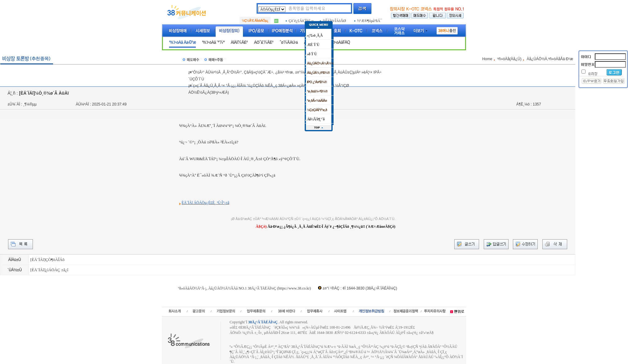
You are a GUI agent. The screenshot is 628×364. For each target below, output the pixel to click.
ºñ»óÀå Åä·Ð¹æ (182, 42)
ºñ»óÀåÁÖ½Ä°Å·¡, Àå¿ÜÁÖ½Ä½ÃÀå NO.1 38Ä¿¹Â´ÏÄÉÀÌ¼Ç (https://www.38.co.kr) (244, 288)
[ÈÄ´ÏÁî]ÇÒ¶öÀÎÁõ (47, 260)
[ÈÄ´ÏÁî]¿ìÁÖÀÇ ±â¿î (49, 270)
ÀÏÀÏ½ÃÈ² (239, 42)
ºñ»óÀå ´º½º (213, 42)
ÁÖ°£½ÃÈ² (264, 42)
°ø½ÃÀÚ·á (289, 42)
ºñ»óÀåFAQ (339, 42)
